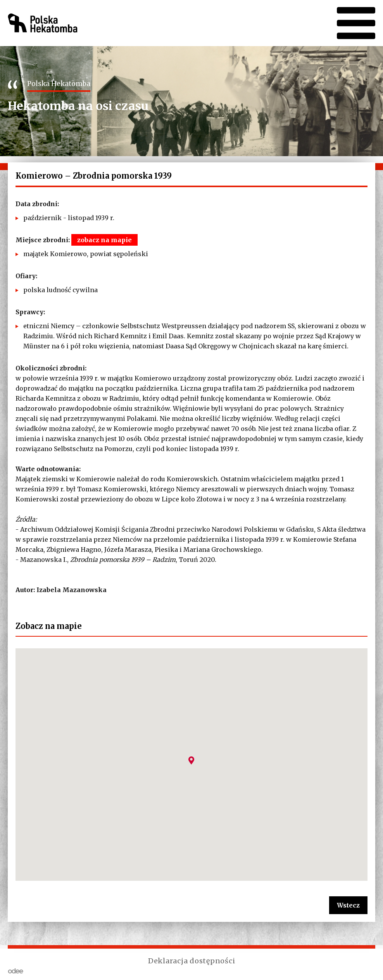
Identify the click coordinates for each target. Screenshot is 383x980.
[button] (191, 760)
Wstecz (348, 905)
